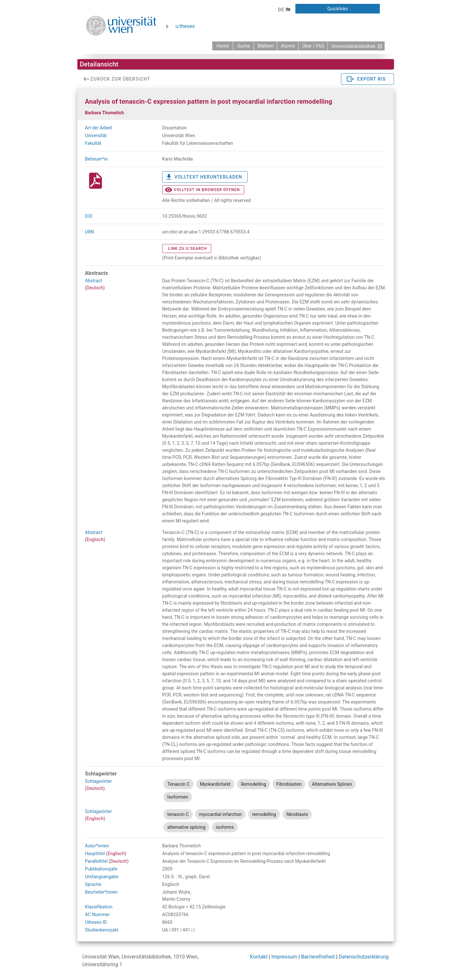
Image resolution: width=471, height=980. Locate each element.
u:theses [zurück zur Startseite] (185, 26)
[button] (284, 10)
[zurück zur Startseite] (222, 46)
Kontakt (259, 957)
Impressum (284, 957)
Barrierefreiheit (318, 957)
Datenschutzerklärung (364, 957)
